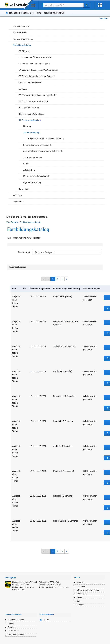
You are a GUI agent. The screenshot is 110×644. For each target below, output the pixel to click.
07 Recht (23, 89)
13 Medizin (24, 189)
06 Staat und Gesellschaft (30, 83)
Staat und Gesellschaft (33, 157)
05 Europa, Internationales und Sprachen (37, 76)
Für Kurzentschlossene (23, 39)
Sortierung (24, 252)
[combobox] (63, 5)
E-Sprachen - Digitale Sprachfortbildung (46, 139)
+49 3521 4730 (52, 582)
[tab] (38, 578)
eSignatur (80, 605)
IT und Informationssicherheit (36, 176)
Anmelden (103, 19)
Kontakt (80, 597)
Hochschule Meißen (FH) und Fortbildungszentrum (37, 13)
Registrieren (18, 202)
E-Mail (47, 620)
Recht (26, 164)
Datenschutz (81, 594)
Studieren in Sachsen (16, 620)
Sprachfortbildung (31, 132)
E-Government (13, 631)
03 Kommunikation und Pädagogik (34, 64)
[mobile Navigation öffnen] (33, 5)
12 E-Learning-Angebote (30, 120)
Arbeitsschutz (29, 170)
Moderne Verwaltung (16, 635)
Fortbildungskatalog (22, 45)
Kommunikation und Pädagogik (37, 145)
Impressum (81, 586)
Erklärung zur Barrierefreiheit (88, 590)
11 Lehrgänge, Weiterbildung (32, 114)
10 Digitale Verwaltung (29, 108)
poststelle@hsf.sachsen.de (57, 587)
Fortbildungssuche (21, 26)
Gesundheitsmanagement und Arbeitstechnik (43, 151)
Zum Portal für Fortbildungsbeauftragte (24, 222)
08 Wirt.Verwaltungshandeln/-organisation (38, 95)
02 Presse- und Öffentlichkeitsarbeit (35, 57)
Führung (27, 126)
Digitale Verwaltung (32, 182)
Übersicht (80, 583)
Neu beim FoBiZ (20, 33)
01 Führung (24, 51)
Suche (79, 601)
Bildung (11, 623)
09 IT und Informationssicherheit (33, 101)
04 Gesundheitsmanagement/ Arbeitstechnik (38, 70)
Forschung (12, 627)
